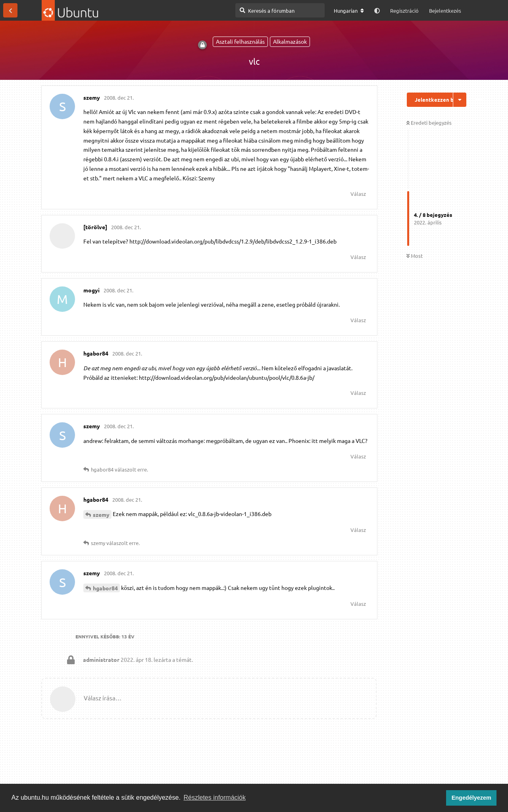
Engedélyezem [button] (471, 798)
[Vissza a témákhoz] (10, 10)
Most (415, 256)
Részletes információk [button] (215, 797)
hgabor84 (105, 588)
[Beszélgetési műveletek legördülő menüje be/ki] (460, 100)
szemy (101, 514)
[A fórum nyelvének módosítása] (349, 11)
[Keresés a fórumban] (280, 10)
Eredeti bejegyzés (429, 123)
